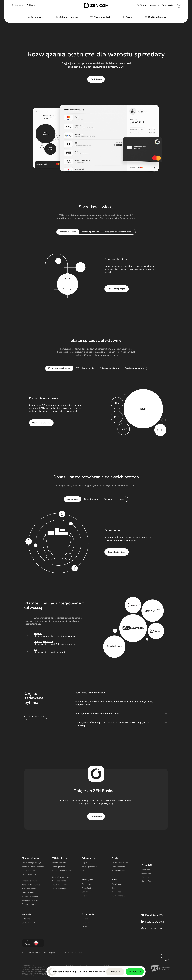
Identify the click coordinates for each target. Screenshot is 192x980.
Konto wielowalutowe (61, 877)
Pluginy (85, 863)
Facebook (85, 923)
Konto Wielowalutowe (31, 885)
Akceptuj (135, 972)
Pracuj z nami (117, 884)
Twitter (85, 927)
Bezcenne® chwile (29, 881)
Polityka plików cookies (31, 953)
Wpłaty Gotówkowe (30, 900)
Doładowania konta (30, 893)
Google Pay (146, 873)
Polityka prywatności (53, 953)
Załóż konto (96, 79)
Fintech (85, 896)
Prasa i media (117, 892)
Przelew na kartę (29, 904)
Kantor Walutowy (29, 871)
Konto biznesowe (118, 867)
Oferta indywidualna (120, 863)
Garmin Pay (146, 881)
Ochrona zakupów (29, 874)
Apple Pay (146, 870)
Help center (27, 919)
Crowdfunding (87, 888)
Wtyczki (38, 633)
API (36, 649)
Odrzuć (115, 972)
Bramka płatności (119, 871)
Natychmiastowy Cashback (33, 867)
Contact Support (28, 923)
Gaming (85, 892)
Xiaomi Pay (146, 877)
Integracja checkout (44, 642)
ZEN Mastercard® (29, 889)
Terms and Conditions (74, 953)
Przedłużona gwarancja (31, 863)
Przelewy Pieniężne (30, 896)
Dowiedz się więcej (117, 289)
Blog (114, 888)
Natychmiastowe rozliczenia (63, 871)
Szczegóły (99, 972)
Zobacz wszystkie (36, 716)
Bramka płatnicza (59, 863)
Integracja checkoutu (90, 867)
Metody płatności (59, 867)
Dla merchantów (118, 896)
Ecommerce (86, 884)
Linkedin (85, 919)
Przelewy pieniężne (60, 889)
